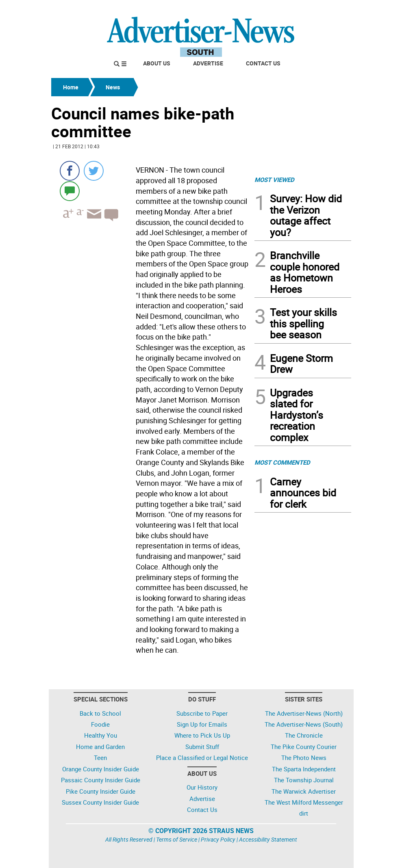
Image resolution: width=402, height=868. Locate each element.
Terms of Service (177, 839)
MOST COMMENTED (282, 462)
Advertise (208, 63)
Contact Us (263, 63)
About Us (157, 63)
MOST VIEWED (274, 180)
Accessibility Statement (268, 839)
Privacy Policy (218, 839)
